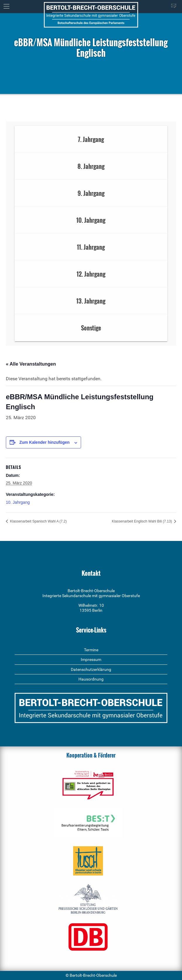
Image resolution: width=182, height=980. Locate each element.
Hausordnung (91, 679)
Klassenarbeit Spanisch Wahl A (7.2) (38, 521)
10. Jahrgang (18, 502)
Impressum (91, 659)
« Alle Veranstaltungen (31, 364)
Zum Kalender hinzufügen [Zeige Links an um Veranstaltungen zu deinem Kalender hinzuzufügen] (44, 442)
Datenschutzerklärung (91, 669)
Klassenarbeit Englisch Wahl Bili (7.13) (142, 521)
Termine (91, 650)
